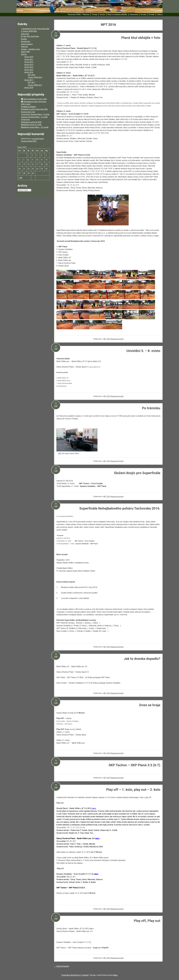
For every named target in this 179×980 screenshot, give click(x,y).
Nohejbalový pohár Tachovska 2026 (34, 109)
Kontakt (152, 14)
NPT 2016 (107, 339)
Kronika (143, 14)
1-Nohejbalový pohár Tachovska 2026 (35, 29)
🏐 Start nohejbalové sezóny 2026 (34, 99)
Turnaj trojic (25, 120)
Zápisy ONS (25, 52)
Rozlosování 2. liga (28, 112)
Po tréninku (151, 408)
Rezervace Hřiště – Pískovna (79, 14)
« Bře (20, 178)
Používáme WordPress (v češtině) (75, 975)
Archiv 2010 (29, 57)
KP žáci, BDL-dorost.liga (30, 36)
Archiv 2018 (29, 88)
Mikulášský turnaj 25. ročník (31, 125)
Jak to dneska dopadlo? (142, 659)
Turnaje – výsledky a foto (30, 49)
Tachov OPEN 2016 (35, 77)
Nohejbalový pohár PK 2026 (31, 122)
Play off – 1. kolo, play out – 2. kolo (133, 790)
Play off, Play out (147, 921)
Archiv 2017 (29, 80)
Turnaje (95, 14)
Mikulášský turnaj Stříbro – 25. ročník (35, 127)
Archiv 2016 (29, 72)
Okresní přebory (27, 44)
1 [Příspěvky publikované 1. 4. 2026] (28, 155)
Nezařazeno (26, 41)
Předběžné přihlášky (28, 107)
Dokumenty (134, 14)
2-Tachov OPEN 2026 (29, 31)
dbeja (115, 975)
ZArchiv (24, 54)
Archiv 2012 (29, 62)
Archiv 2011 (29, 59)
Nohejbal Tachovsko (35, 5)
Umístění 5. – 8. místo (143, 351)
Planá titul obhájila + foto (141, 38)
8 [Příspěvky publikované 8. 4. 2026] (28, 160)
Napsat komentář (117, 339)
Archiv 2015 (29, 70)
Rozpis (102, 14)
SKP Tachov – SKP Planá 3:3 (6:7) (134, 765)
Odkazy (160, 14)
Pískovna (24, 47)
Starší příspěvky (62, 966)
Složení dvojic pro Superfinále (137, 473)
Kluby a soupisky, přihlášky (117, 14)
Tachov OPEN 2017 (35, 85)
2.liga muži (25, 34)
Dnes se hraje (150, 705)
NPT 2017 (32, 82)
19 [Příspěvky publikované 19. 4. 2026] (46, 164)
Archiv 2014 (29, 67)
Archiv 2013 (29, 65)
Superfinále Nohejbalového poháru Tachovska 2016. (120, 508)
